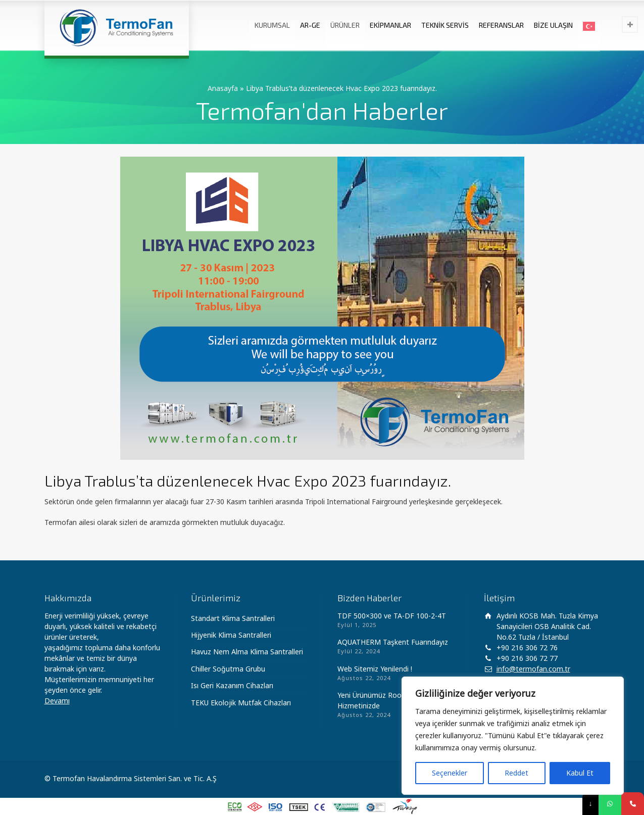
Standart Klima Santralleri (233, 618)
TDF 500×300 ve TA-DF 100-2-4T (392, 616)
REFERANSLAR (501, 25)
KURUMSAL (272, 25)
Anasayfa (223, 88)
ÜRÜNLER (345, 25)
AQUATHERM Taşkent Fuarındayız (393, 642)
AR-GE (310, 25)
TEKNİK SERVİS (445, 25)
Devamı (57, 701)
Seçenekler (450, 773)
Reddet (516, 773)
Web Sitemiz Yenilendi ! (375, 669)
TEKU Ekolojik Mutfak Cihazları (241, 703)
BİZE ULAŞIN (553, 25)
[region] (513, 736)
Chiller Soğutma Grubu (228, 669)
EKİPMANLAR (390, 25)
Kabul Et (580, 773)
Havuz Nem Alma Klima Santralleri (247, 652)
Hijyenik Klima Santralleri (231, 635)
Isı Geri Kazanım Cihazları (232, 685)
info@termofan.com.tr (533, 669)
